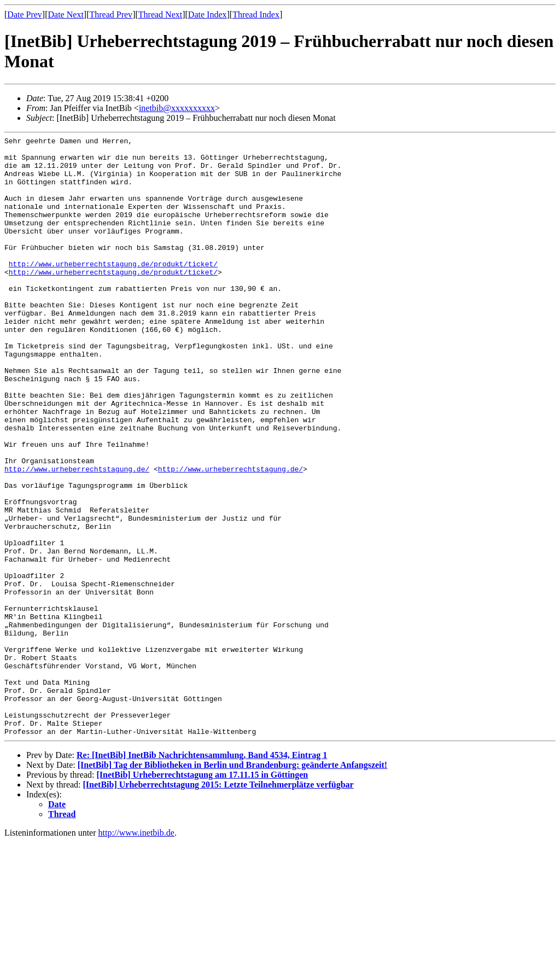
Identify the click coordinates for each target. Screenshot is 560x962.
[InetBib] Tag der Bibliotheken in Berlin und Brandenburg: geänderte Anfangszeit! (232, 885)
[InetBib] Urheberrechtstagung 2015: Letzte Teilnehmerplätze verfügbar (218, 904)
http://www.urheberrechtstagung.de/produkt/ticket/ (113, 290)
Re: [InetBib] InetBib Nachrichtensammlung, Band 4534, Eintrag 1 (202, 875)
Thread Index (256, 14)
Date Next (66, 14)
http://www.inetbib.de (136, 952)
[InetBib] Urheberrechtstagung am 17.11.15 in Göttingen (202, 894)
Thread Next (160, 14)
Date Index (208, 14)
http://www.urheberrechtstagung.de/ (77, 536)
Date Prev (25, 14)
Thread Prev (111, 14)
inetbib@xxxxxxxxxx (177, 108)
